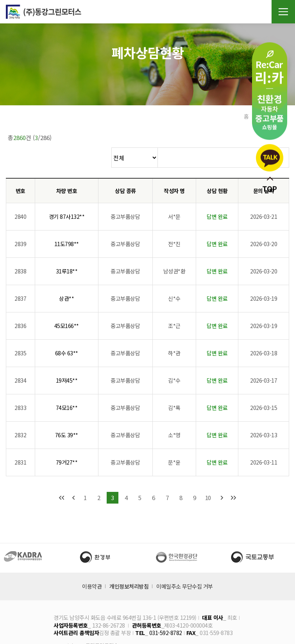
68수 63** (67, 334)
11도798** (67, 224)
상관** (66, 279)
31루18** (67, 252)
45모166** (67, 306)
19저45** (67, 361)
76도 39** (67, 415)
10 (208, 478)
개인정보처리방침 (129, 567)
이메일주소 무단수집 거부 (185, 567)
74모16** (67, 388)
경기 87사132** (67, 197)
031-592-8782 (166, 613)
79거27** (67, 443)
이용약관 (92, 567)
